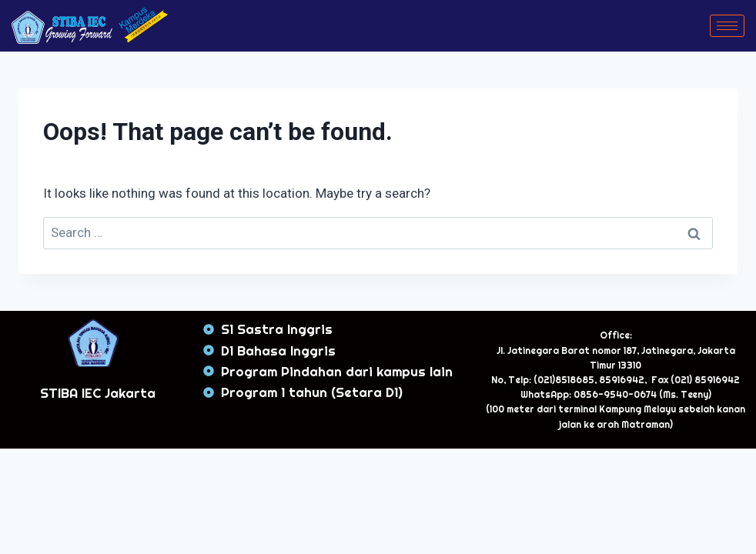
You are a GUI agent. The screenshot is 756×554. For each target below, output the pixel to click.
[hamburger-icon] (727, 26)
